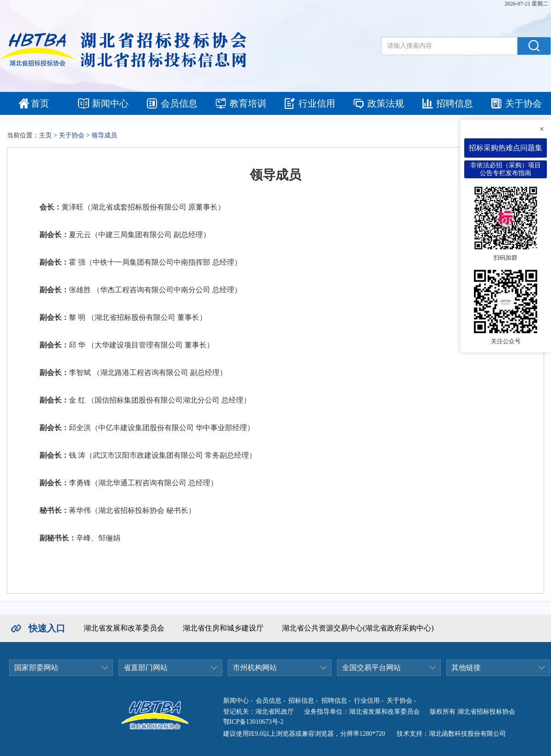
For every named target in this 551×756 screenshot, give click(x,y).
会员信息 (179, 103)
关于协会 (523, 103)
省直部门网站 (146, 668)
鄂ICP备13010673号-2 (253, 722)
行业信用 (317, 103)
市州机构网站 (255, 668)
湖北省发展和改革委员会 (124, 628)
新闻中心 (110, 103)
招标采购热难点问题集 (506, 148)
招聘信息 (455, 103)
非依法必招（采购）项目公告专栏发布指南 (506, 169)
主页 (45, 135)
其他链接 (466, 668)
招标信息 (301, 701)
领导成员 (104, 135)
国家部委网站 (36, 668)
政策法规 (386, 103)
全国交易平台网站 (371, 668)
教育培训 (248, 103)
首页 (40, 103)
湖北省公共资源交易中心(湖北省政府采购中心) (358, 628)
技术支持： (413, 734)
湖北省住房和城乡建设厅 (223, 628)
